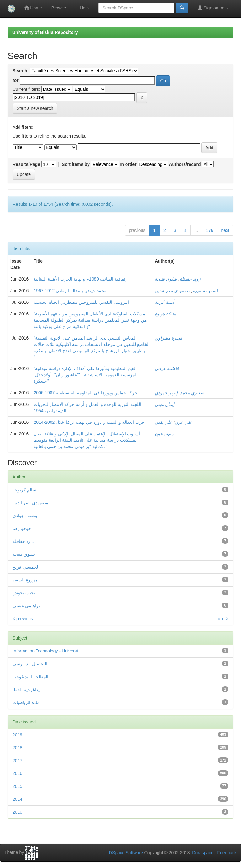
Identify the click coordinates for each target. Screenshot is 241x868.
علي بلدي (163, 422)
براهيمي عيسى (26, 606)
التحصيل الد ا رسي (30, 664)
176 (209, 230)
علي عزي (184, 422)
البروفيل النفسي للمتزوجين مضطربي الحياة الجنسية (81, 302)
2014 (17, 799)
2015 (17, 786)
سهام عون (164, 434)
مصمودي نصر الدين (30, 503)
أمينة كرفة (164, 302)
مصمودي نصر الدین (172, 291)
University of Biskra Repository (45, 32)
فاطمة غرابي (167, 368)
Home (33, 8)
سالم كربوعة (24, 490)
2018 (17, 748)
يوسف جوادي (25, 516)
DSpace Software (126, 853)
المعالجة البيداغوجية (30, 677)
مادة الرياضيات (26, 702)
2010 (17, 812)
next (225, 230)
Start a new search (35, 108)
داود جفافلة (23, 541)
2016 (17, 773)
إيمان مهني (165, 404)
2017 (17, 761)
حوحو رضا (22, 528)
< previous (23, 619)
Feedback (227, 853)
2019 (17, 735)
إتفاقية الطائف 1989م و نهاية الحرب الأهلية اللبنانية (80, 279)
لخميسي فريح (25, 567)
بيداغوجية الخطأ (27, 690)
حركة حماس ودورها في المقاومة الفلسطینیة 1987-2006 (85, 393)
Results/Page (26, 164)
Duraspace (203, 853)
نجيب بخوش (24, 593)
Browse (61, 8)
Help (84, 8)
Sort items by (76, 164)
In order (128, 164)
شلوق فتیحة (166, 279)
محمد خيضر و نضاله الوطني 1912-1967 (70, 291)
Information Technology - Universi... (47, 651)
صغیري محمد (192, 393)
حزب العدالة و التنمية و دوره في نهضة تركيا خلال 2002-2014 (89, 422)
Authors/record (185, 164)
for (16, 80)
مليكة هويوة (165, 314)
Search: (21, 71)
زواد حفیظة (190, 279)
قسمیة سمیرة (206, 291)
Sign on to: (213, 8)
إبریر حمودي (166, 393)
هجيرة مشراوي (169, 338)
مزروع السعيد (25, 580)
